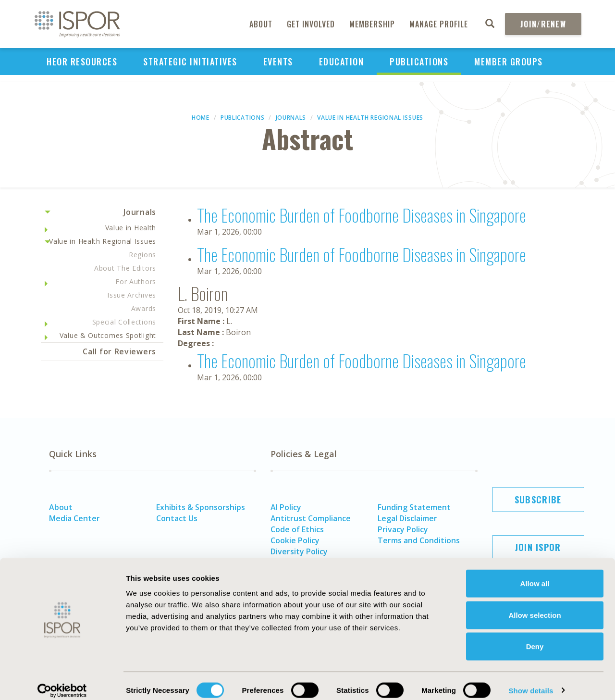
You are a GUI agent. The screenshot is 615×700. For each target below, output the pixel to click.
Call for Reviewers (119, 351)
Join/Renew (543, 24)
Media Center (74, 518)
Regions (142, 255)
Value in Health (131, 228)
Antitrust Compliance (311, 518)
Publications (419, 62)
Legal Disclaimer (407, 518)
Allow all (535, 574)
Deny (535, 637)
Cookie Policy (295, 540)
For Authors (136, 281)
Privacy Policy (403, 529)
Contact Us (177, 518)
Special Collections (124, 322)
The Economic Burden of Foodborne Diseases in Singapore (362, 215)
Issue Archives (132, 295)
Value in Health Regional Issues (370, 118)
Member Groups (509, 62)
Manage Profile (439, 24)
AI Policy (286, 507)
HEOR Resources (82, 62)
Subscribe (538, 500)
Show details (531, 681)
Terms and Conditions (419, 540)
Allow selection (535, 606)
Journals (291, 118)
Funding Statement (414, 507)
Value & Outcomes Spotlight (108, 335)
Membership (372, 24)
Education (342, 62)
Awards (144, 308)
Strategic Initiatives (190, 62)
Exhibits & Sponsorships (201, 507)
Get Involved (311, 24)
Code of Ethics (297, 529)
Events (278, 62)
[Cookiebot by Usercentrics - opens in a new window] (62, 681)
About (261, 24)
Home (201, 118)
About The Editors (125, 268)
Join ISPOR (538, 547)
